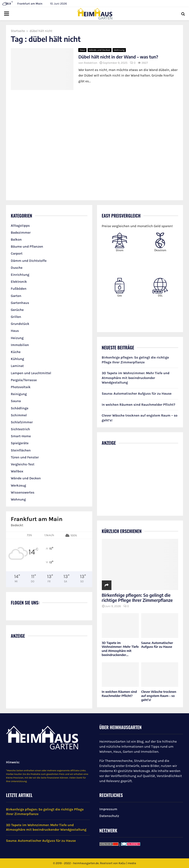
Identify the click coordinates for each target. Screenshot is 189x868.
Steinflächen (21, 450)
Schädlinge (20, 408)
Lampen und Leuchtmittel (31, 373)
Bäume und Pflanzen (27, 247)
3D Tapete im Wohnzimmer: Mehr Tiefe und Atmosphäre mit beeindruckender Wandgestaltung (136, 378)
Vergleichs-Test (23, 464)
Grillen (16, 317)
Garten (16, 296)
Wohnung (119, 50)
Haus (82, 50)
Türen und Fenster (25, 457)
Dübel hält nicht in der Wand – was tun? (118, 57)
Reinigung (19, 394)
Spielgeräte (20, 443)
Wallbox (17, 471)
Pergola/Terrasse (24, 380)
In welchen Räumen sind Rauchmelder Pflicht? (139, 405)
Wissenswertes (23, 492)
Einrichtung (20, 275)
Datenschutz (109, 816)
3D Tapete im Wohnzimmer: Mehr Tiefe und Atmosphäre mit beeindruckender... (120, 649)
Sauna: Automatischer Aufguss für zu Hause (137, 394)
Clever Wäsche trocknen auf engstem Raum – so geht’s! (159, 696)
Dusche (17, 268)
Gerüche (17, 310)
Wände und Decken (100, 50)
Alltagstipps (20, 226)
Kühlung (17, 359)
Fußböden (19, 289)
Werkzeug (18, 485)
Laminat (17, 366)
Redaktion (91, 63)
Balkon (16, 240)
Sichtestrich (20, 429)
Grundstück (20, 324)
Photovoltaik (21, 387)
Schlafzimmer (22, 422)
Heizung (17, 338)
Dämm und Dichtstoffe (29, 261)
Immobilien (20, 345)
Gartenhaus (20, 303)
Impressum (108, 809)
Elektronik (19, 282)
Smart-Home (21, 436)
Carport (17, 254)
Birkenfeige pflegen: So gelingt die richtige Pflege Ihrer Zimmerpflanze (137, 598)
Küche (16, 352)
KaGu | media (127, 863)
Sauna (16, 401)
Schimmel (19, 415)
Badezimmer (21, 233)
